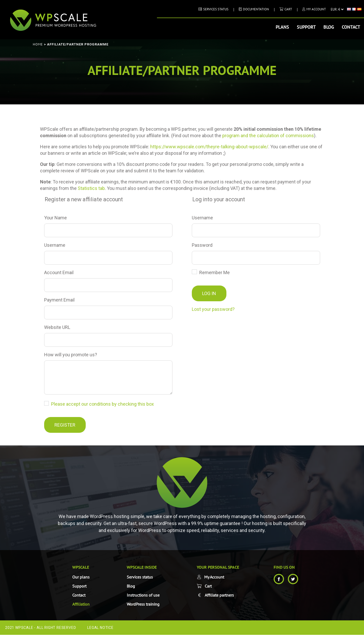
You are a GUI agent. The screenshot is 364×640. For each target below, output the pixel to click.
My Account (316, 9)
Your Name (56, 218)
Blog (329, 27)
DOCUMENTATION (256, 9)
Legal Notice (100, 633)
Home (38, 44)
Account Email (59, 272)
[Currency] (337, 9)
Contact (351, 27)
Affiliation (81, 609)
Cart (288, 9)
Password (202, 245)
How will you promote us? (71, 355)
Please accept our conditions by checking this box (102, 409)
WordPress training (143, 609)
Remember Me (211, 272)
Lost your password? (213, 309)
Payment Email (59, 300)
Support (306, 27)
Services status (216, 9)
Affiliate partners (219, 600)
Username (55, 245)
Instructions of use (143, 600)
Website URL (57, 327)
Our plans (81, 582)
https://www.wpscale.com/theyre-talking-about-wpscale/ (209, 147)
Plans (282, 27)
